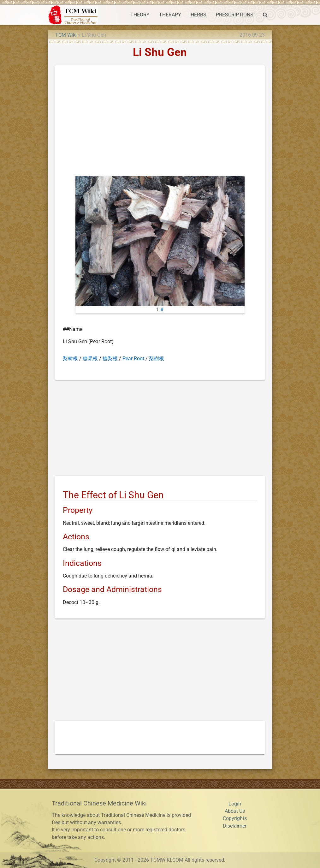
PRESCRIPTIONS (235, 15)
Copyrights (235, 818)
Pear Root (133, 359)
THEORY (140, 15)
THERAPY (170, 15)
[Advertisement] (160, 122)
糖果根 (90, 359)
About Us (235, 811)
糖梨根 (110, 359)
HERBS (199, 15)
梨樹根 (157, 359)
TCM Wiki (66, 35)
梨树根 (70, 359)
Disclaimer (235, 826)
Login (235, 804)
